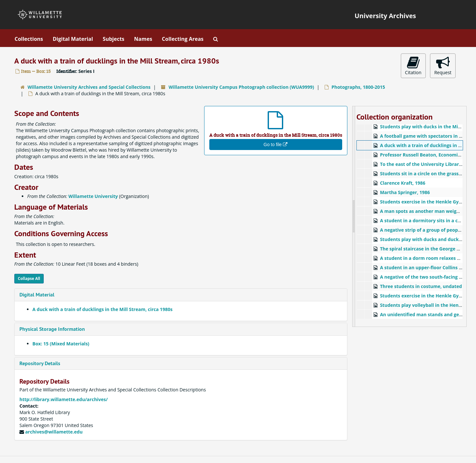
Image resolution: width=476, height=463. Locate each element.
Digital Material (73, 39)
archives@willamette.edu (54, 432)
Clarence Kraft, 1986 (403, 183)
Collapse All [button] (29, 278)
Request (443, 66)
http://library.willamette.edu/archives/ (64, 399)
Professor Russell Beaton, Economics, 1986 (428, 155)
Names (143, 39)
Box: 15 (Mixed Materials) (61, 344)
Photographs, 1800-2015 (358, 87)
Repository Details (40, 363)
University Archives (385, 16)
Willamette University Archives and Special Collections (89, 87)
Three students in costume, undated (421, 286)
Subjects (114, 39)
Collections (29, 39)
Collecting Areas (183, 39)
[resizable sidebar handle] (354, 216)
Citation (413, 66)
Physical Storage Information (52, 329)
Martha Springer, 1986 (405, 192)
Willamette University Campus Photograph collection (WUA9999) (241, 87)
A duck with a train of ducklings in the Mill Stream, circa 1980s (102, 309)
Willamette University (93, 196)
